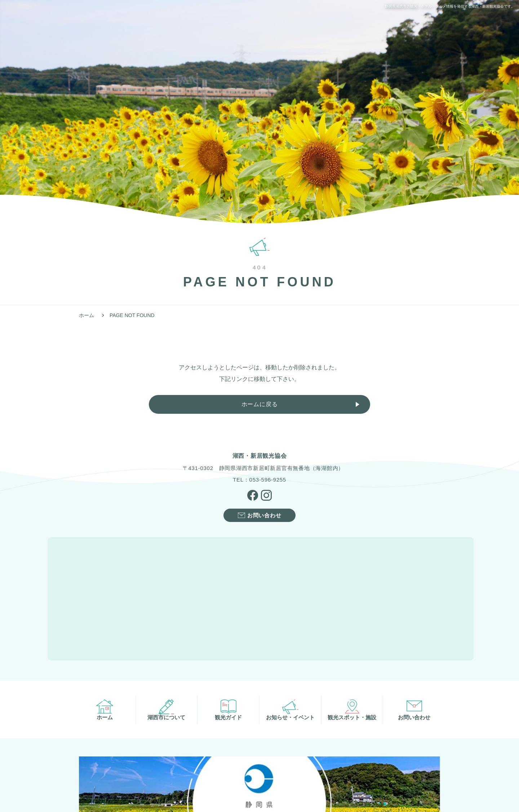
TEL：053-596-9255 (259, 480)
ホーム (86, 315)
